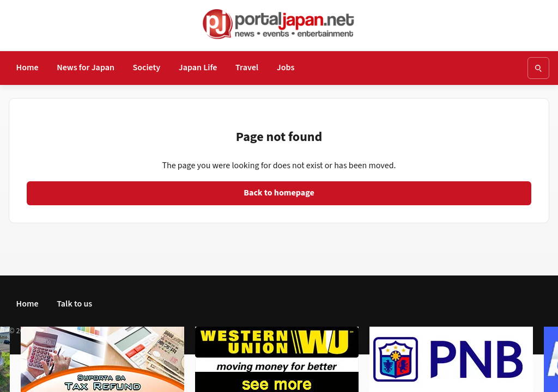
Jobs (286, 68)
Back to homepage (279, 193)
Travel (247, 68)
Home (28, 68)
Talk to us (74, 304)
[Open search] (538, 68)
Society (147, 68)
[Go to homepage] (279, 24)
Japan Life (198, 68)
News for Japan (86, 68)
